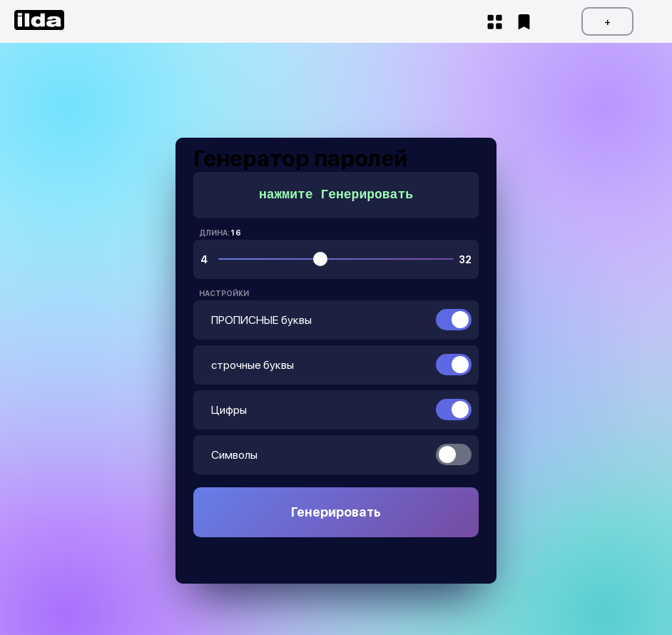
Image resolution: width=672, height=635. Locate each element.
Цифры (229, 410)
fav (524, 22)
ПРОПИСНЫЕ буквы (261, 320)
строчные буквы (253, 365)
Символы (234, 455)
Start (495, 22)
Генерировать (336, 512)
